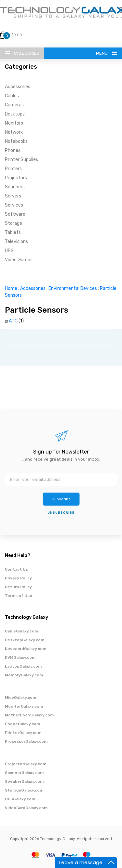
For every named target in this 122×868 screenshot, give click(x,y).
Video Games (19, 260)
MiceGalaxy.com (20, 698)
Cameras (14, 105)
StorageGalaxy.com (24, 790)
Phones (13, 150)
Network (14, 132)
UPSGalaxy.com (20, 799)
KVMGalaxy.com (20, 658)
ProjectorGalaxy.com (26, 764)
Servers (13, 196)
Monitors (14, 123)
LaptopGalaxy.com (23, 666)
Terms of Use (19, 596)
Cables (12, 96)
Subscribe (61, 499)
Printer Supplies (21, 160)
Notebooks (16, 141)
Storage (14, 223)
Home (11, 288)
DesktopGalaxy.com (25, 640)
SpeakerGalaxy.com (24, 781)
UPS (9, 251)
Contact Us (16, 569)
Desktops (15, 114)
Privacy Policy (18, 578)
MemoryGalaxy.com (24, 675)
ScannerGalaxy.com (24, 773)
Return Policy (18, 587)
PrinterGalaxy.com (23, 733)
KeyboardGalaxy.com (26, 649)
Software (15, 214)
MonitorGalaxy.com (24, 706)
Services (14, 205)
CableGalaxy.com (21, 631)
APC (13, 321)
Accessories (18, 87)
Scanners (15, 187)
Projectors (16, 178)
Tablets (13, 232)
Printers (13, 169)
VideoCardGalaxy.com (26, 808)
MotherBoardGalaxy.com (29, 715)
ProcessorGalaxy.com (26, 741)
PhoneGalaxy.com (22, 724)
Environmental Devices (73, 288)
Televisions (16, 242)
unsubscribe (61, 513)
